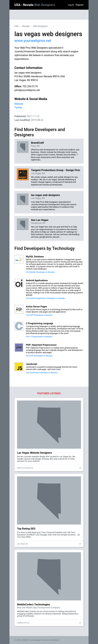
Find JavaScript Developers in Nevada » (42, 373)
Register (80, 5)
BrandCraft (37, 143)
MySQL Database (35, 257)
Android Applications (37, 280)
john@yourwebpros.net (27, 90)
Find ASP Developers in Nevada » (39, 315)
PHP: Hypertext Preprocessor (41, 345)
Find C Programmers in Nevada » (39, 337)
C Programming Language (40, 323)
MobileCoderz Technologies (34, 604)
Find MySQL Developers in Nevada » (41, 272)
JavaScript (31, 364)
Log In (71, 5)
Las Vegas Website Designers (35, 453)
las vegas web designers (46, 195)
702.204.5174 (30, 86)
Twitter (18, 108)
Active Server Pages (36, 307)
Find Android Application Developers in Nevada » (46, 298)
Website (19, 104)
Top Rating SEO (26, 529)
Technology (35, 640)
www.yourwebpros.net (33, 41)
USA (18, 5)
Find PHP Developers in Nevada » (40, 356)
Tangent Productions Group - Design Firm (56, 170)
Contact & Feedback (50, 640)
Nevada (39, 5)
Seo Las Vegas (40, 220)
